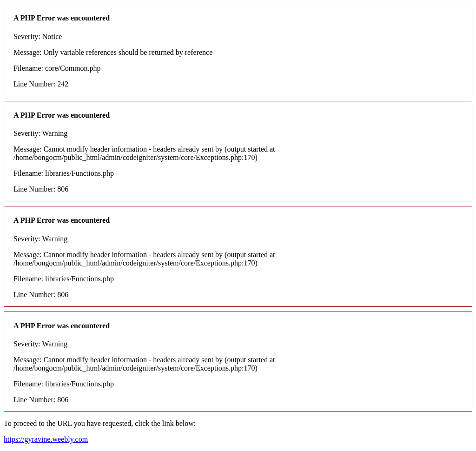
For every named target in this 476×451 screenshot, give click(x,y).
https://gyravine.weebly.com (46, 439)
